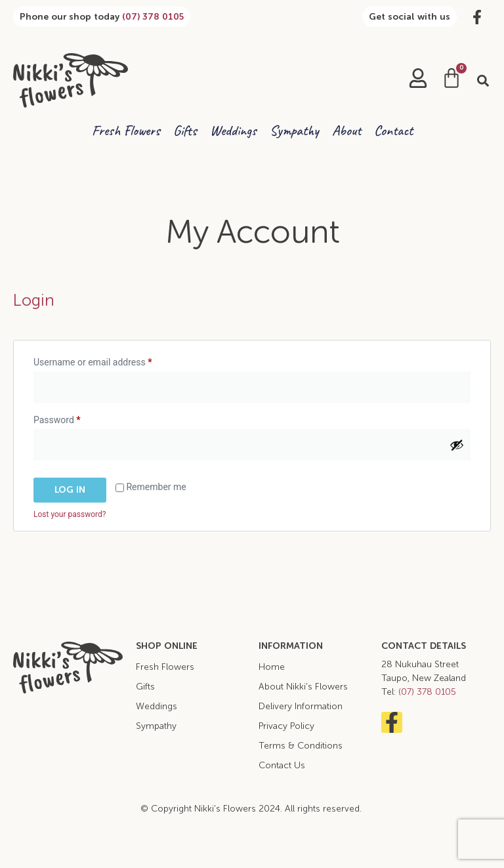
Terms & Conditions (301, 746)
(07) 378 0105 (153, 17)
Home (272, 667)
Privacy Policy (286, 726)
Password (75, 418)
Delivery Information (301, 706)
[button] (483, 81)
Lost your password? (70, 514)
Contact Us (282, 765)
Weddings (233, 131)
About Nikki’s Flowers (303, 687)
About (346, 131)
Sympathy (294, 131)
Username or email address (111, 360)
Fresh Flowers (126, 131)
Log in (70, 490)
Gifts (185, 131)
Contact (393, 131)
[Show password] (457, 445)
